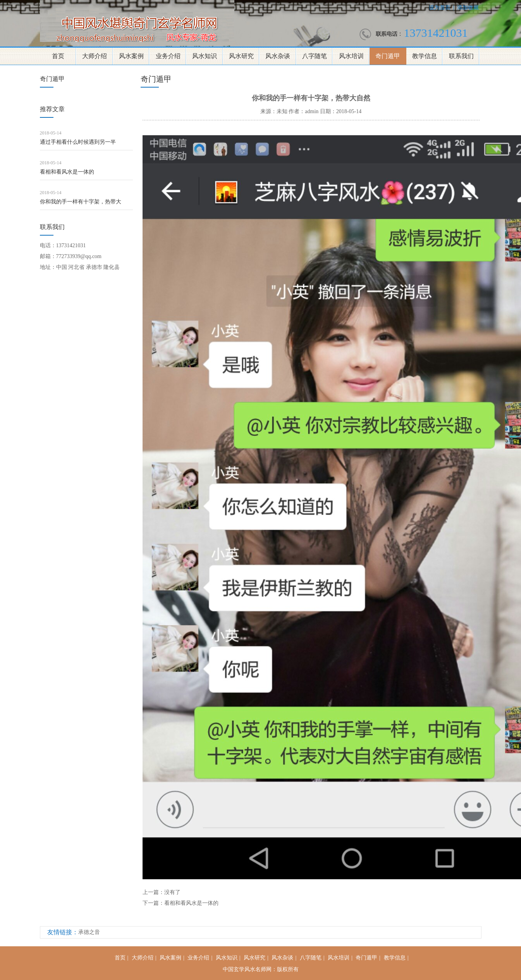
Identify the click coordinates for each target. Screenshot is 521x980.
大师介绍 (95, 56)
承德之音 (89, 932)
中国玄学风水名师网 (247, 969)
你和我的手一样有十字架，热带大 (81, 202)
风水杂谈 (278, 56)
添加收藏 (468, 8)
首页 (58, 56)
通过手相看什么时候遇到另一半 (78, 142)
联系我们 (461, 56)
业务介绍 (168, 56)
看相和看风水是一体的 (67, 172)
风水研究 (241, 56)
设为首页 (440, 8)
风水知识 (205, 56)
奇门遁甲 (388, 56)
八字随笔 (315, 56)
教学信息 (425, 56)
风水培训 (351, 56)
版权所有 (288, 969)
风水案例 (131, 56)
